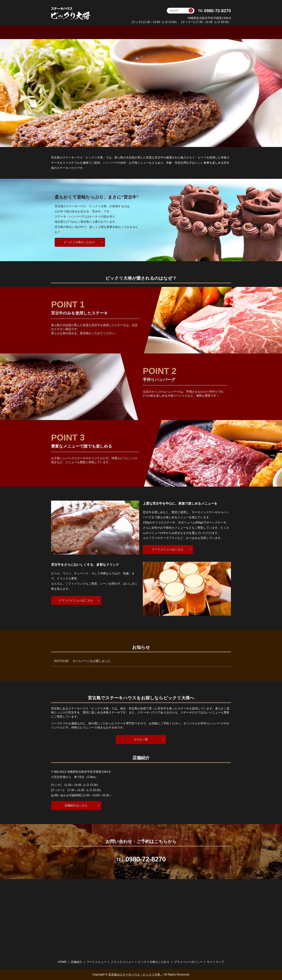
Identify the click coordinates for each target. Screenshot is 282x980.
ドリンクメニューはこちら (76, 600)
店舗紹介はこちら (76, 805)
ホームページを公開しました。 (93, 661)
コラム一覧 (141, 739)
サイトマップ (215, 962)
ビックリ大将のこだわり (187, 32)
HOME (84, 32)
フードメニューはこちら (168, 549)
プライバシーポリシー (188, 962)
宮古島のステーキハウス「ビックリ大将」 (136, 974)
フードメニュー (124, 32)
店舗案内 (101, 32)
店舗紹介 (76, 962)
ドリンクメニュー (152, 32)
